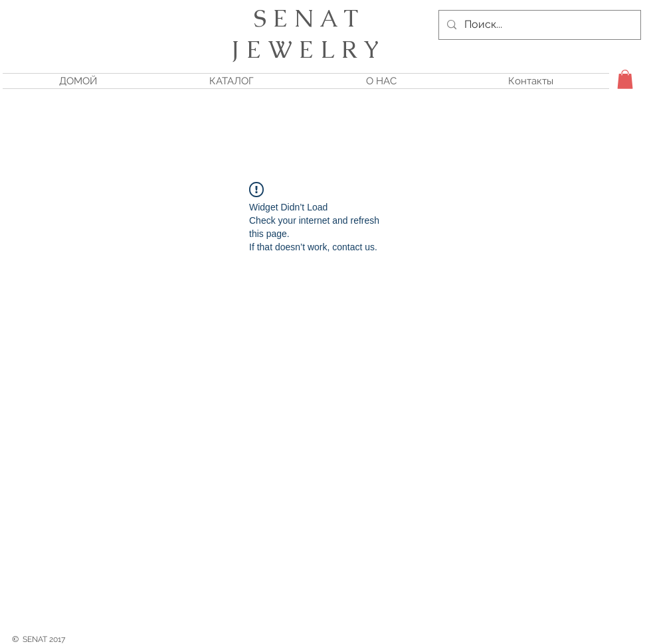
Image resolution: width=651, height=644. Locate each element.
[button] (625, 79)
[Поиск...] (538, 25)
